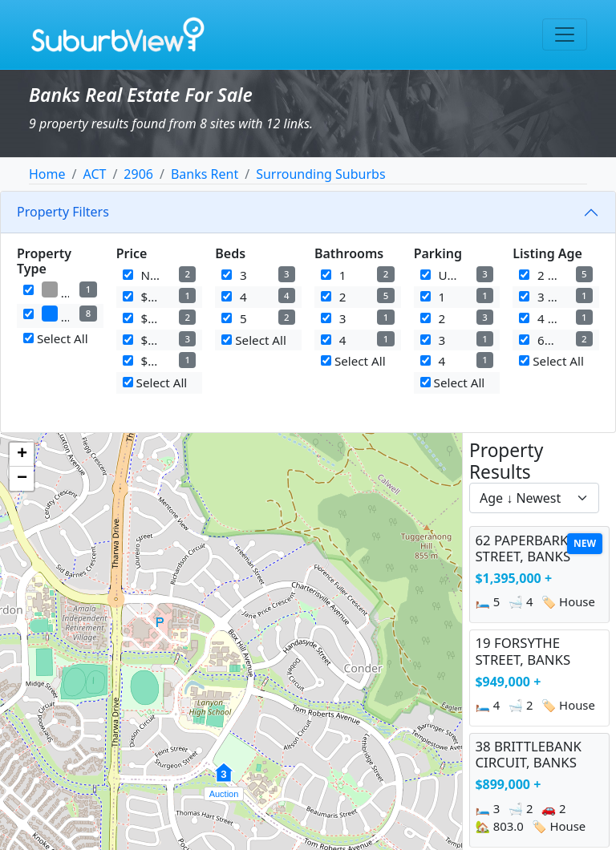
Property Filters (63, 212)
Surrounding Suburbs (320, 174)
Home (47, 174)
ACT (94, 174)
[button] (224, 781)
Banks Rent (205, 174)
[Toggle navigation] (565, 34)
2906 (138, 174)
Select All (56, 338)
